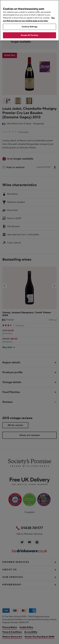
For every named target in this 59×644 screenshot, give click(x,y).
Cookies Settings (29, 27)
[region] (29, 20)
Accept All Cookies (29, 35)
